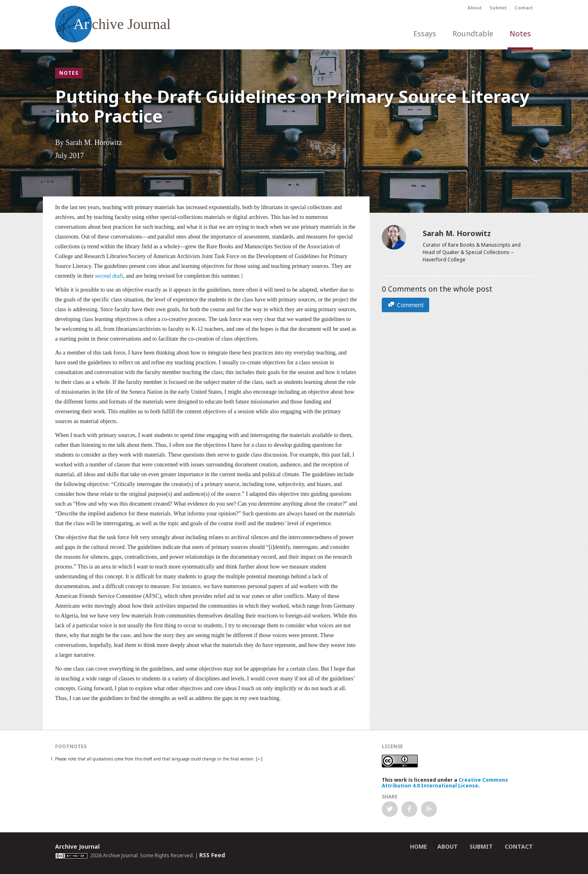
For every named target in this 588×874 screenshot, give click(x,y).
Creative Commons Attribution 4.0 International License (445, 783)
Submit (498, 8)
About (475, 8)
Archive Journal (77, 846)
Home (419, 846)
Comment (405, 305)
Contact (524, 8)
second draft (109, 276)
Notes (520, 33)
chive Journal (113, 24)
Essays (425, 33)
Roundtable (473, 33)
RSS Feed (212, 855)
